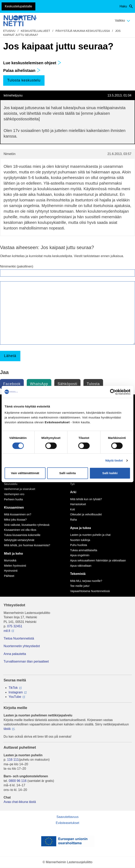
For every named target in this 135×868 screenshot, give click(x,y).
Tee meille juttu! (80, 586)
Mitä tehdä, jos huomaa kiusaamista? (27, 545)
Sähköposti (67, 384)
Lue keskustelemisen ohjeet (32, 63)
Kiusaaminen (14, 507)
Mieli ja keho (13, 554)
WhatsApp (39, 384)
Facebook (12, 384)
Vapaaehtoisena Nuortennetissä (90, 591)
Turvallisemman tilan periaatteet (26, 661)
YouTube (15, 697)
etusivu (9, 31)
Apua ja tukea (80, 528)
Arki (73, 492)
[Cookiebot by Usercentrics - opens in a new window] (113, 392)
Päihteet (9, 576)
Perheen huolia (13, 499)
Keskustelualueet (35, 31)
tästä (7, 729)
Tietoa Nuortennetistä (19, 638)
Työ (72, 484)
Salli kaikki (110, 473)
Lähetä (10, 356)
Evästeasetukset (67, 823)
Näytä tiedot (114, 460)
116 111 (13, 760)
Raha (73, 520)
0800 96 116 (18, 781)
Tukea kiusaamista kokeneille (22, 535)
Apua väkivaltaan (81, 566)
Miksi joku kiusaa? (15, 520)
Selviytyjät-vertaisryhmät (19, 540)
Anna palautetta (15, 654)
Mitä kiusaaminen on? (18, 514)
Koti (72, 509)
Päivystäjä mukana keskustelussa (83, 31)
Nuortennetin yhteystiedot (22, 646)
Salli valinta (68, 473)
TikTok (13, 688)
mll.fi (7, 631)
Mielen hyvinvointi (15, 566)
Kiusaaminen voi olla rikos (20, 530)
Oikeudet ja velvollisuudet (86, 514)
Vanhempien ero (14, 494)
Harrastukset (78, 504)
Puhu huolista (79, 545)
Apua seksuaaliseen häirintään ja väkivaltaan (98, 560)
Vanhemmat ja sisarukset (20, 489)
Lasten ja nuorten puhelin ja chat (90, 535)
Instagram (16, 692)
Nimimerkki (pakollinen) (17, 266)
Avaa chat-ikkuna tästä (20, 802)
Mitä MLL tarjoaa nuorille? (86, 581)
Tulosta (93, 384)
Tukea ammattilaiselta (84, 550)
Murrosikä (10, 560)
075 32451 (15, 626)
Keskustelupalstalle (18, 6)
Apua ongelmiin (80, 555)
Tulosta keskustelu (24, 80)
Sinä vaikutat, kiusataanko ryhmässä (27, 525)
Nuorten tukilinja (80, 540)
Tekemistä (78, 574)
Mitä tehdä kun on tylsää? (86, 499)
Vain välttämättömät (25, 473)
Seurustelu (11, 484)
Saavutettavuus (67, 817)
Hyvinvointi (11, 571)
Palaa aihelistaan (22, 70)
